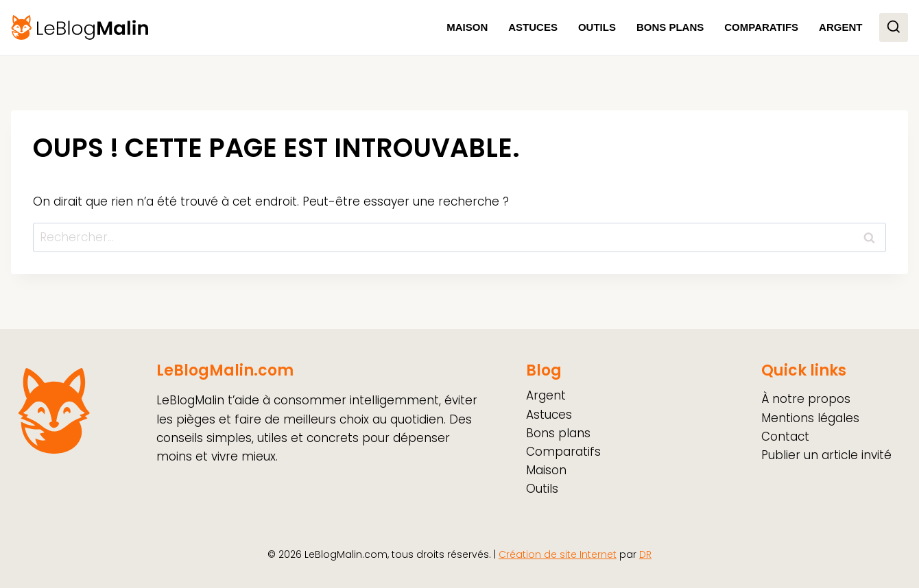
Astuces (533, 27)
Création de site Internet (558, 554)
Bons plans (670, 27)
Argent (840, 27)
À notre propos (806, 399)
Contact (785, 437)
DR (645, 554)
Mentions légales (810, 418)
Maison (467, 27)
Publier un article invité (826, 455)
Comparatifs (761, 27)
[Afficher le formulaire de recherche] (894, 27)
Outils (597, 27)
